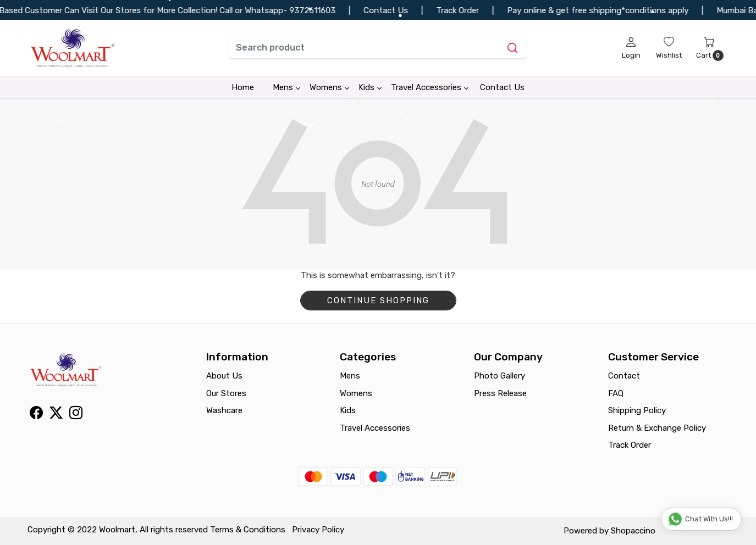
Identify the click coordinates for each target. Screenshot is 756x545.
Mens (286, 87)
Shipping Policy (637, 410)
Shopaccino (633, 531)
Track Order (630, 445)
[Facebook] (36, 415)
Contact (624, 376)
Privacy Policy (318, 530)
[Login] (631, 48)
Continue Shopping (378, 301)
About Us (224, 376)
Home (243, 87)
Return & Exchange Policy (657, 428)
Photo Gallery (500, 376)
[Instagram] (76, 415)
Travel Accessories (429, 87)
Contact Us (502, 87)
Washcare (224, 410)
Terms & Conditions (248, 530)
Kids (370, 87)
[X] (56, 415)
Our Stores (226, 393)
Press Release (500, 393)
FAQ (616, 393)
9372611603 (319, 10)
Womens (329, 87)
